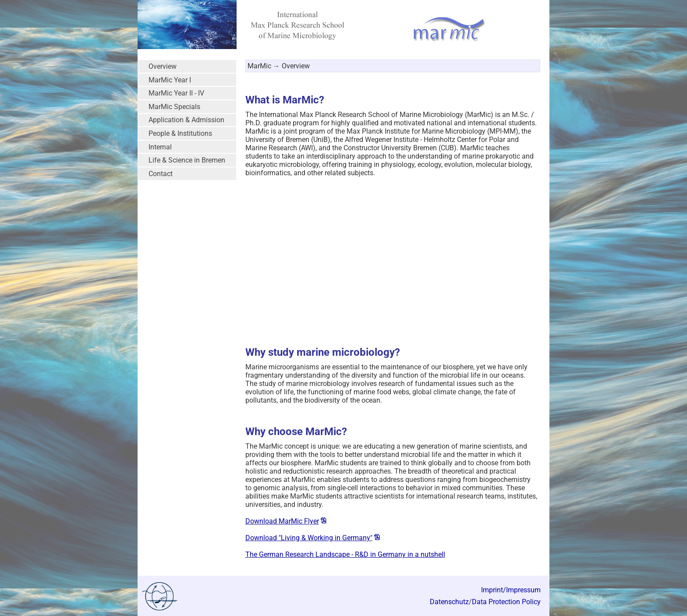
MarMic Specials (174, 107)
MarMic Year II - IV (176, 93)
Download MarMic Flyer (282, 521)
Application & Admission (186, 120)
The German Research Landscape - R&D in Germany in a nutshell (345, 554)
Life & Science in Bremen (187, 160)
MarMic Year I (170, 80)
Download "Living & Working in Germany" (309, 538)
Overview (163, 66)
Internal (160, 147)
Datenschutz (449, 602)
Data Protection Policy (506, 602)
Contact (161, 174)
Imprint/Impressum (511, 590)
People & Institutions (180, 133)
